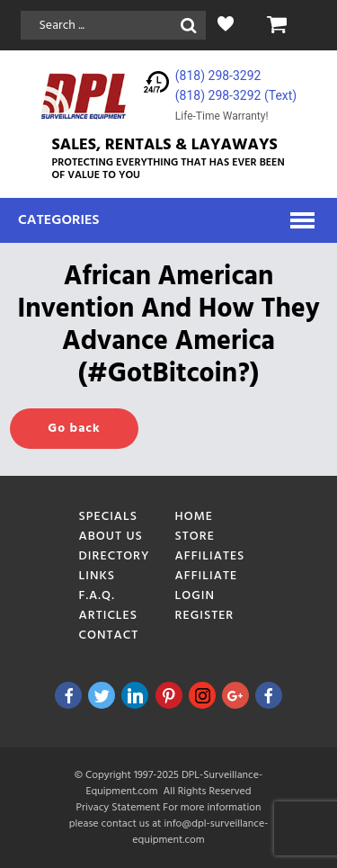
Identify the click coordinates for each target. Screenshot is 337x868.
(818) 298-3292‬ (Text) (236, 95)
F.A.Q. (97, 596)
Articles (109, 616)
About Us (111, 537)
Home (195, 517)
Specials (109, 517)
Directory (115, 556)
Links (98, 576)
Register (205, 616)
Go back (74, 429)
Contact (109, 635)
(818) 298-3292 (218, 76)
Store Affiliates (210, 546)
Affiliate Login (207, 586)
